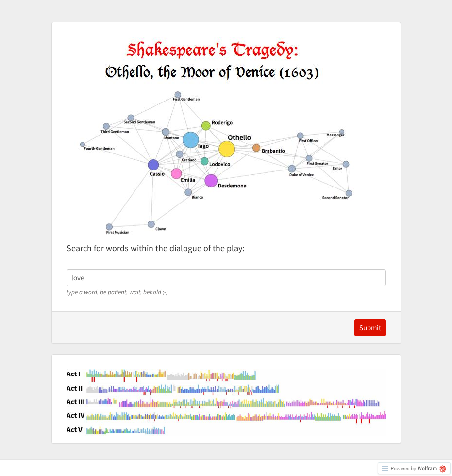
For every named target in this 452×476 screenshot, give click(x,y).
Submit (370, 328)
